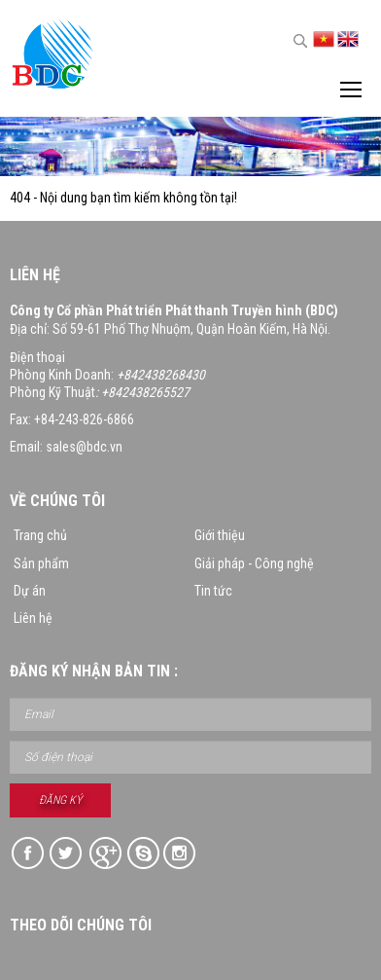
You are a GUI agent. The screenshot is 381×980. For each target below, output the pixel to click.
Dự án (30, 591)
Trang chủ (40, 535)
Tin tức (213, 591)
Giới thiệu (220, 535)
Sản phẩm (41, 563)
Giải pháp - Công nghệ (254, 563)
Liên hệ (33, 618)
